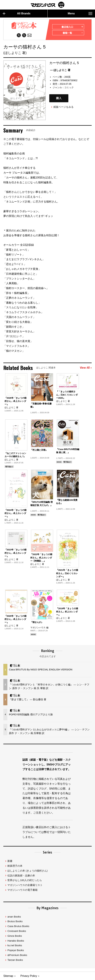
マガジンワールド (48, 5)
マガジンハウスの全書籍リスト (25, 885)
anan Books (14, 917)
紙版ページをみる (64, 107)
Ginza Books (15, 936)
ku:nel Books (15, 945)
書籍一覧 (73, 33)
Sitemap (8, 976)
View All (86, 368)
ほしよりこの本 (27, 871)
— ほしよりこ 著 (60, 70)
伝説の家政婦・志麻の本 (21, 875)
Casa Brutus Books (18, 926)
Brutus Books (15, 921)
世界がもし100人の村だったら (25, 880)
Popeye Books (16, 950)
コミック (69, 87)
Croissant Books (17, 931)
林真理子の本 (15, 866)
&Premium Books (17, 955)
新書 (10, 861)
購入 (59, 98)
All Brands (17, 14)
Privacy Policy (29, 976)
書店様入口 (72, 27)
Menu (80, 14)
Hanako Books (16, 941)
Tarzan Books (15, 960)
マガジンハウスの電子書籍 (22, 890)
